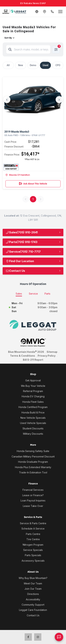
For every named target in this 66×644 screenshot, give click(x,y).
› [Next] (59, 100)
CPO (58, 65)
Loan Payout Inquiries (33, 500)
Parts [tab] (47, 294)
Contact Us (15, 271)
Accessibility (33, 599)
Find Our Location (20, 261)
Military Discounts (33, 434)
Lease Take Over (33, 506)
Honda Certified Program (33, 407)
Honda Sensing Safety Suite (33, 451)
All (8, 65)
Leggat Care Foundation (33, 610)
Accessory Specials (33, 561)
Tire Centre (33, 539)
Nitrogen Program (33, 545)
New (21, 65)
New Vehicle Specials (33, 418)
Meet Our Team (33, 583)
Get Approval (33, 380)
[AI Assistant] (59, 637)
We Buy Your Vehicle (33, 386)
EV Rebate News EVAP (33, 3)
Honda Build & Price (33, 412)
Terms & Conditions (23, 356)
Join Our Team (33, 589)
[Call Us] (52, 12)
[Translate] (37, 12)
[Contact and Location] (45, 12)
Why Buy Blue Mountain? (33, 578)
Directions (33, 594)
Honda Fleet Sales (33, 402)
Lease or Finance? (33, 495)
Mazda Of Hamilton (18, 175)
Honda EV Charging (33, 396)
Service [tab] (33, 294)
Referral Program (33, 391)
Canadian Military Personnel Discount (33, 456)
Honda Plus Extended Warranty (33, 467)
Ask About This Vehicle (33, 184)
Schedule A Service (33, 529)
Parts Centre (33, 534)
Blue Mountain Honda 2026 (26, 352)
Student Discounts (33, 428)
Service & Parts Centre (33, 523)
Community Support (33, 605)
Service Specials (33, 550)
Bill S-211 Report (33, 360)
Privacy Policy (47, 356)
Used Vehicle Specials (33, 423)
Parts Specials (33, 555)
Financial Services (33, 490)
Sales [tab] (19, 294)
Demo (33, 65)
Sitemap (52, 352)
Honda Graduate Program (33, 462)
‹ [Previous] (7, 100)
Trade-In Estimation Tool (33, 472)
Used (45, 65)
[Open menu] (60, 12)
